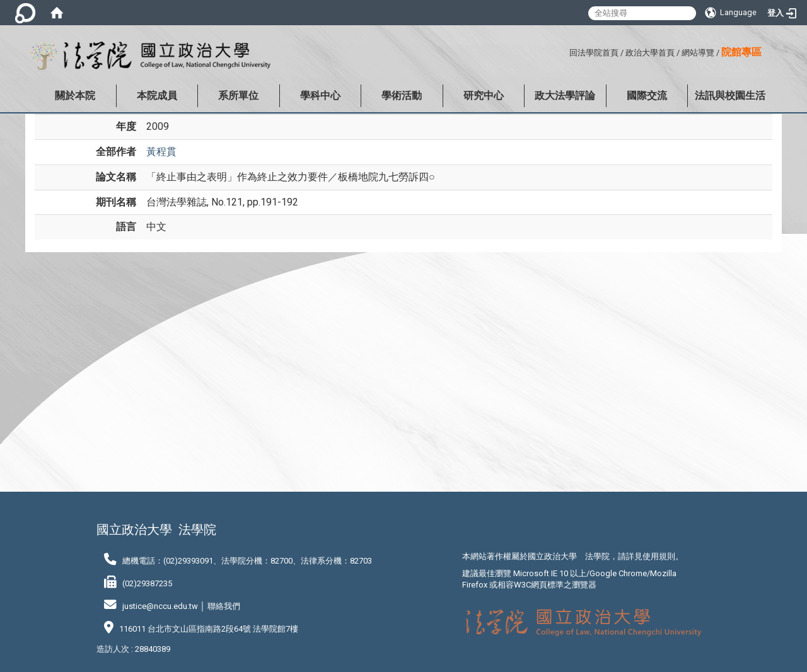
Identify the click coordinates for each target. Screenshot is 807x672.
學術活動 (402, 96)
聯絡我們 (224, 606)
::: (565, 51)
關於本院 (75, 96)
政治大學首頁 (650, 53)
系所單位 (238, 96)
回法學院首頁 (594, 53)
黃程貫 (161, 152)
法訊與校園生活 (730, 96)
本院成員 (157, 96)
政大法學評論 (565, 96)
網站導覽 (698, 53)
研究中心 (484, 96)
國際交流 (647, 96)
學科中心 (320, 96)
